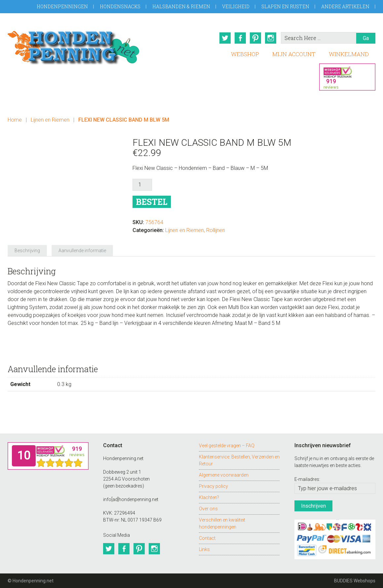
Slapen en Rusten (285, 6)
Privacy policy (213, 486)
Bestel (152, 202)
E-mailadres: (307, 479)
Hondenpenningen (62, 6)
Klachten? (209, 497)
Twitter (225, 38)
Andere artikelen (345, 6)
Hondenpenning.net (74, 45)
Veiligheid (236, 6)
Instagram (271, 38)
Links (204, 549)
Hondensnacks (120, 6)
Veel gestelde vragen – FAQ (227, 445)
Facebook (240, 38)
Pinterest (255, 38)
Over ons (208, 508)
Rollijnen (216, 230)
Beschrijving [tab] (27, 251)
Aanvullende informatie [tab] (82, 251)
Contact (207, 538)
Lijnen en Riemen (50, 120)
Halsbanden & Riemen (181, 6)
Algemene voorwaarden (224, 475)
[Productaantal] (142, 185)
